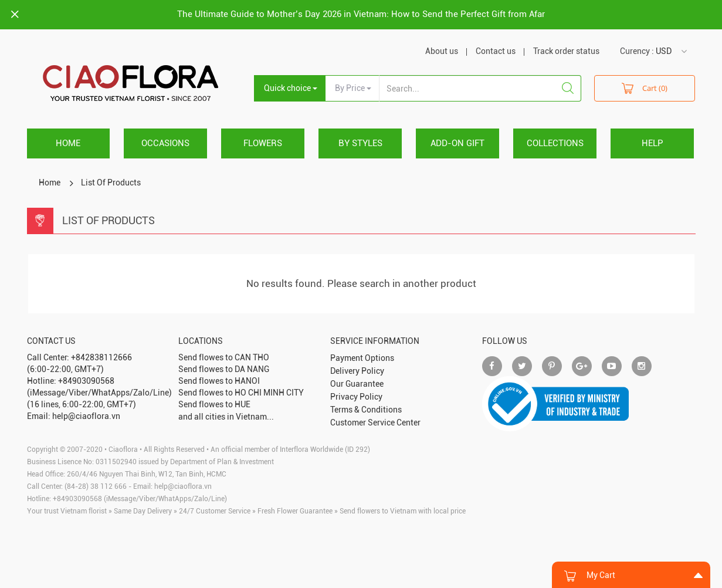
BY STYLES (360, 143)
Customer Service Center (375, 423)
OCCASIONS (165, 143)
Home (68, 143)
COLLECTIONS (555, 143)
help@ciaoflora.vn (183, 486)
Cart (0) (645, 88)
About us (442, 51)
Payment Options (362, 358)
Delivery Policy (357, 371)
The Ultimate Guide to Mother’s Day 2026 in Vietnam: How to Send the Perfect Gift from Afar (361, 14)
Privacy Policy (356, 397)
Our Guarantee (357, 384)
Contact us (496, 51)
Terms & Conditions (366, 410)
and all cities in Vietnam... (226, 417)
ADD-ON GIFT (457, 143)
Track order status (566, 51)
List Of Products (111, 183)
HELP (652, 143)
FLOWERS (263, 143)
